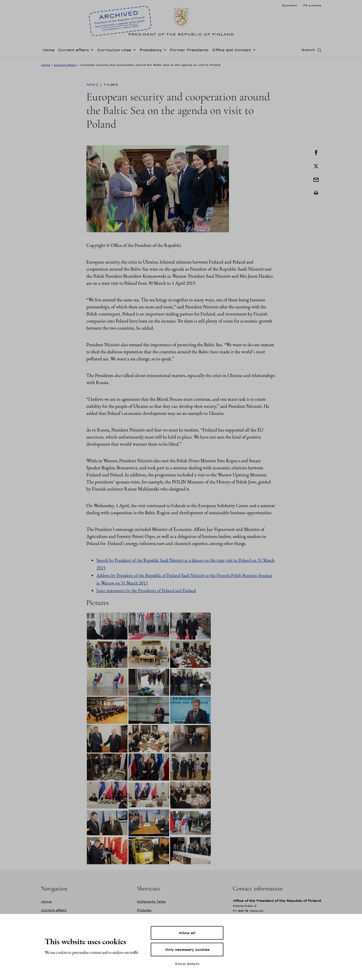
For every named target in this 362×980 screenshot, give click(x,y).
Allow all (187, 933)
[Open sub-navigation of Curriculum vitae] (134, 51)
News (93, 85)
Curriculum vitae (114, 51)
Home (49, 51)
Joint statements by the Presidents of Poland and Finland (146, 590)
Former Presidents (189, 51)
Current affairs (73, 51)
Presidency (150, 51)
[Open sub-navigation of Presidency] (164, 51)
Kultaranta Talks (151, 901)
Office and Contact (231, 51)
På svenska (312, 5)
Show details (187, 964)
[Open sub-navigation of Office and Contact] (253, 51)
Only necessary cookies (187, 949)
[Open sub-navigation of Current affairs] (91, 51)
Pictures (144, 910)
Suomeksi (289, 5)
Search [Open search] (308, 51)
